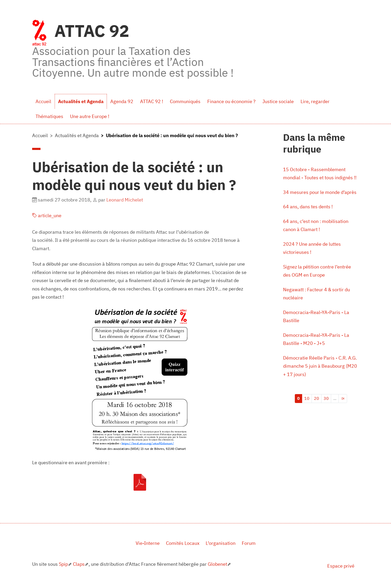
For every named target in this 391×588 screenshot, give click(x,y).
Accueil (43, 101)
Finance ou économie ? (231, 101)
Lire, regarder (315, 101)
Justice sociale (278, 101)
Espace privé (341, 566)
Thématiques (49, 116)
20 (317, 398)
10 (307, 398)
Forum (249, 543)
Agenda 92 (122, 101)
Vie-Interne (148, 543)
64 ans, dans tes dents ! (308, 207)
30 (326, 398)
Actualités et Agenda (81, 101)
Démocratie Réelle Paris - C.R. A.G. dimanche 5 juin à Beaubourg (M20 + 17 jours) (320, 366)
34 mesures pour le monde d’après (320, 192)
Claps (79, 564)
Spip (63, 564)
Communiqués (185, 101)
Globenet (217, 564)
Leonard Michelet (125, 200)
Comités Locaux (183, 543)
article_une (47, 215)
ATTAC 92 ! (152, 101)
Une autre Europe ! (90, 116)
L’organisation (221, 543)
